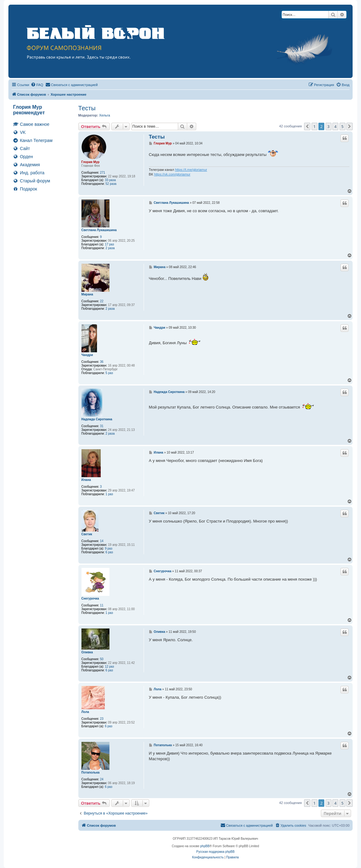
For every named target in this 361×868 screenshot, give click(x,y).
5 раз (109, 373)
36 (102, 362)
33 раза (110, 180)
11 (102, 605)
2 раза (110, 248)
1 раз (109, 494)
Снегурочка (90, 598)
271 (102, 173)
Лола (85, 712)
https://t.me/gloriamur (191, 170)
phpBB (205, 846)
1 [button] (315, 126)
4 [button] (335, 126)
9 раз (109, 548)
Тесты (87, 108)
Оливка (87, 652)
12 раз (109, 667)
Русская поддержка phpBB (215, 852)
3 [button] (329, 126)
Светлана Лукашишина (99, 230)
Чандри (87, 355)
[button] (307, 126)
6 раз (109, 552)
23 (102, 719)
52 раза (111, 184)
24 (102, 779)
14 (102, 541)
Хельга (105, 115)
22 (102, 301)
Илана (86, 480)
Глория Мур (90, 162)
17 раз (109, 244)
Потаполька (90, 772)
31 (102, 426)
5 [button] (342, 126)
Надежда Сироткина (97, 419)
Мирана (87, 294)
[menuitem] (37, 85)
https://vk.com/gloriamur (172, 174)
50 (102, 659)
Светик (87, 534)
